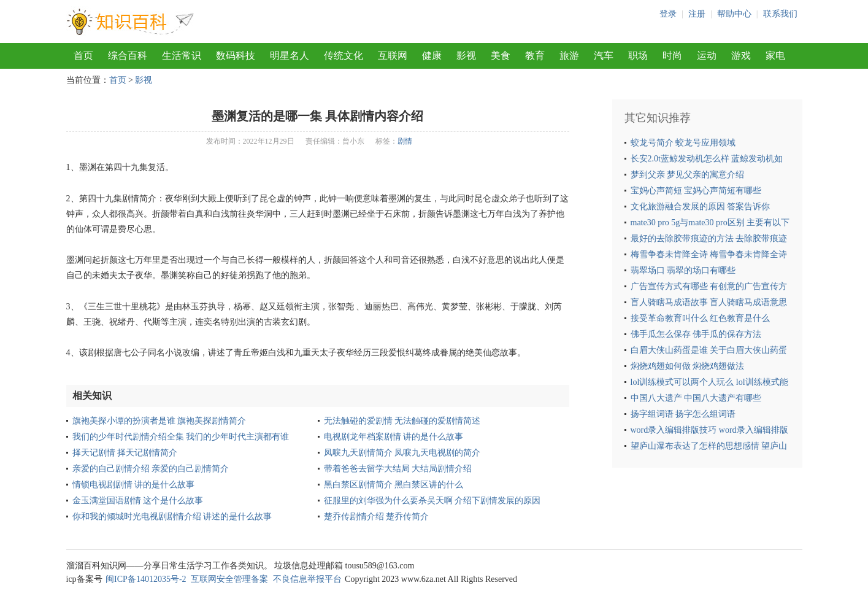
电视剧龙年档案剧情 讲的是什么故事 (394, 437)
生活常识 (182, 56)
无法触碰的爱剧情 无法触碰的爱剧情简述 (402, 421)
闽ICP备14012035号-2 (146, 579)
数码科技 (236, 56)
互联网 (393, 56)
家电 (775, 56)
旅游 (569, 56)
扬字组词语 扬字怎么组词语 (683, 414)
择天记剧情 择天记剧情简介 (125, 453)
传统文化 (344, 56)
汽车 (604, 56)
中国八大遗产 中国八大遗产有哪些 (696, 398)
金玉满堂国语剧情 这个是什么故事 (138, 501)
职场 (638, 56)
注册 (697, 14)
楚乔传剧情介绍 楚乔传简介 (377, 517)
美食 (501, 56)
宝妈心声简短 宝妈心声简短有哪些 (696, 191)
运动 (707, 56)
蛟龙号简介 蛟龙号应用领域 (683, 143)
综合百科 (128, 56)
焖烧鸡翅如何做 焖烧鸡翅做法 (688, 366)
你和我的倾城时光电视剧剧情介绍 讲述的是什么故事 (172, 517)
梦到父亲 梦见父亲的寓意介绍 (688, 175)
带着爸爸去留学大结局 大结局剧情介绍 (398, 469)
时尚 (672, 56)
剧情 (405, 141)
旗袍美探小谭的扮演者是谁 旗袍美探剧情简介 (159, 421)
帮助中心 (734, 14)
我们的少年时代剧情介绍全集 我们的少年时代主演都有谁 (181, 437)
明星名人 (290, 56)
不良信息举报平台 (307, 579)
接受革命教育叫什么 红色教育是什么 (701, 318)
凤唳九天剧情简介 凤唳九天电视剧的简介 (402, 453)
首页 (83, 56)
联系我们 (780, 14)
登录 (668, 14)
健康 (432, 56)
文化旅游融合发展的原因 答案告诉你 (701, 207)
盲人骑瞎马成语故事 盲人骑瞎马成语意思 (709, 302)
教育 (535, 56)
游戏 (741, 56)
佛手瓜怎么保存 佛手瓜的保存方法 (696, 334)
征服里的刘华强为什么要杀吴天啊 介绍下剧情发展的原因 (432, 501)
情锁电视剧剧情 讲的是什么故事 (134, 485)
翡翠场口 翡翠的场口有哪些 (683, 270)
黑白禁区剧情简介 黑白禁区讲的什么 (394, 485)
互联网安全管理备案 (229, 579)
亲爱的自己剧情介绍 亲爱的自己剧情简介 (151, 469)
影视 (466, 56)
